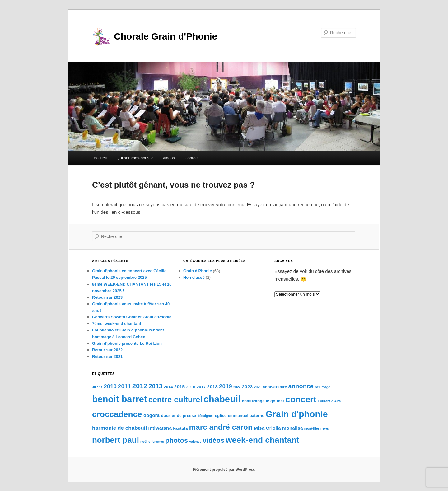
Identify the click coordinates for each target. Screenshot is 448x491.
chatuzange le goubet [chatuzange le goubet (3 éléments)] (263, 401)
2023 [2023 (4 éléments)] (247, 387)
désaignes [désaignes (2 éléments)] (205, 416)
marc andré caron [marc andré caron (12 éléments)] (221, 427)
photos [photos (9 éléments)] (177, 440)
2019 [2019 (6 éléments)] (226, 386)
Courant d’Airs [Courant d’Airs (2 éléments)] (329, 401)
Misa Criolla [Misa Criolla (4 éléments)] (267, 428)
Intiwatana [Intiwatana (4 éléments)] (160, 428)
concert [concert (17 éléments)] (301, 399)
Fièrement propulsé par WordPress (224, 470)
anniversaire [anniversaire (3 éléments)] (275, 387)
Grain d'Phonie (198, 271)
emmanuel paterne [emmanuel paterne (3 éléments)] (246, 416)
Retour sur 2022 (107, 350)
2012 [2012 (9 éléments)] (140, 386)
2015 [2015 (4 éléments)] (180, 387)
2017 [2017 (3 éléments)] (201, 387)
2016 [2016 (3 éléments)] (191, 387)
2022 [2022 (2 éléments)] (237, 387)
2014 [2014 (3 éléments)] (168, 387)
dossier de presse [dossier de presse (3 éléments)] (178, 416)
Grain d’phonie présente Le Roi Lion (127, 343)
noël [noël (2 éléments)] (144, 442)
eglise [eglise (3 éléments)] (221, 416)
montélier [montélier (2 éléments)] (312, 428)
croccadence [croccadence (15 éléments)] (117, 414)
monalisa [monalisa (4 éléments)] (293, 428)
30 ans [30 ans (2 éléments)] (97, 387)
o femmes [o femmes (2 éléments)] (156, 442)
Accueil (100, 158)
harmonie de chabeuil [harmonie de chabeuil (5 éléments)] (119, 428)
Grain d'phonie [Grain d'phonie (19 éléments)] (297, 414)
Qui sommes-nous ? (135, 158)
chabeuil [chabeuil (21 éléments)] (222, 399)
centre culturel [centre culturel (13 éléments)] (175, 400)
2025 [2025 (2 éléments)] (258, 387)
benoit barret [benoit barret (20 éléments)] (119, 399)
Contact (191, 158)
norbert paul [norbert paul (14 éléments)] (116, 440)
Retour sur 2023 (107, 297)
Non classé (194, 277)
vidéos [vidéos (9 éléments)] (214, 440)
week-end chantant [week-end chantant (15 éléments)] (262, 440)
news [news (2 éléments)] (325, 428)
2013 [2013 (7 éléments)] (156, 386)
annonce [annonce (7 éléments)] (301, 386)
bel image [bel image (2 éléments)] (322, 387)
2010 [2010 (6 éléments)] (110, 386)
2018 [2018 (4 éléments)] (212, 387)
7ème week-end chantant (117, 323)
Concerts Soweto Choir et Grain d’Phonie (132, 317)
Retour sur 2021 (107, 356)
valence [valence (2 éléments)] (195, 442)
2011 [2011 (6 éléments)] (124, 386)
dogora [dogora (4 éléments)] (152, 415)
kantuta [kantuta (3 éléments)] (180, 428)
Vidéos (169, 158)
